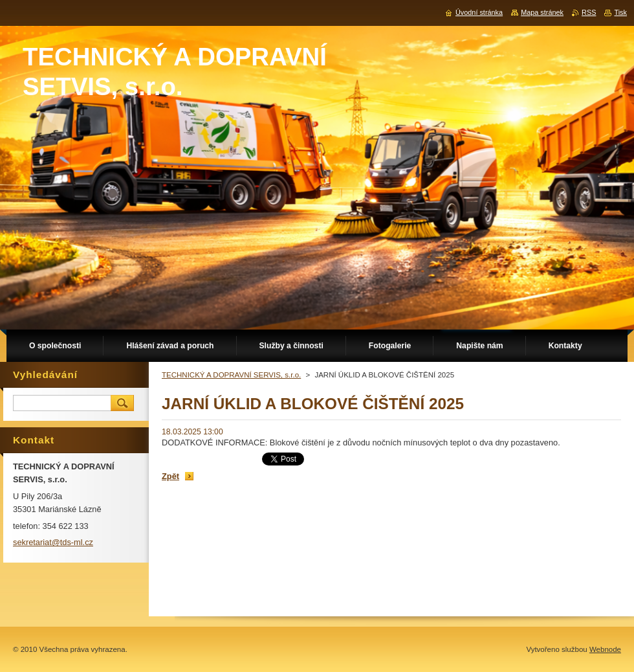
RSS (589, 12)
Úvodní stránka (479, 12)
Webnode (605, 649)
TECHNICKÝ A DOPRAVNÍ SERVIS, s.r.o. (231, 375)
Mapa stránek (542, 12)
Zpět (170, 476)
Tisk (620, 12)
